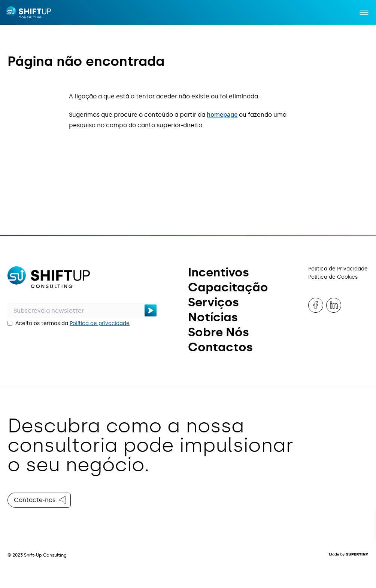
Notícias (213, 317)
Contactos (220, 347)
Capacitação (228, 287)
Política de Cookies (333, 277)
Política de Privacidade (338, 269)
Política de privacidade (100, 323)
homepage (222, 114)
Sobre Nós (219, 332)
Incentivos (219, 272)
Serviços (213, 302)
